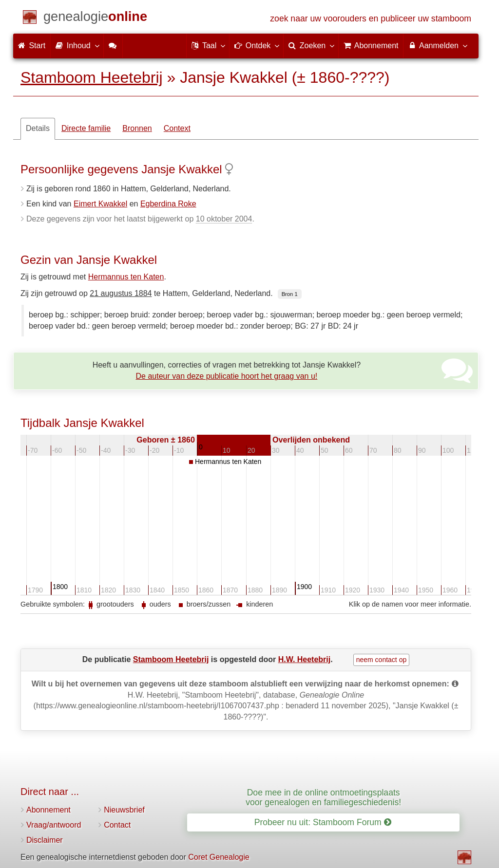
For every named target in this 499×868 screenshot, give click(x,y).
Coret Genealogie (219, 857)
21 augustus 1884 (121, 293)
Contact (117, 825)
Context (177, 128)
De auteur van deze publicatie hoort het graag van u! (227, 376)
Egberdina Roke (168, 204)
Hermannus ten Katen (126, 277)
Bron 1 (290, 294)
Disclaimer (45, 840)
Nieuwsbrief (124, 810)
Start (32, 46)
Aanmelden (437, 45)
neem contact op (382, 660)
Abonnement (48, 810)
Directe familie (86, 128)
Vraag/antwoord (54, 825)
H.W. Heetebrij (305, 659)
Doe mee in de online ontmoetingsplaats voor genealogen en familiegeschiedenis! (323, 797)
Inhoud (77, 45)
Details (38, 128)
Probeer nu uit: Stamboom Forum (323, 822)
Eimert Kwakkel (100, 204)
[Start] (95, 18)
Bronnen (137, 128)
